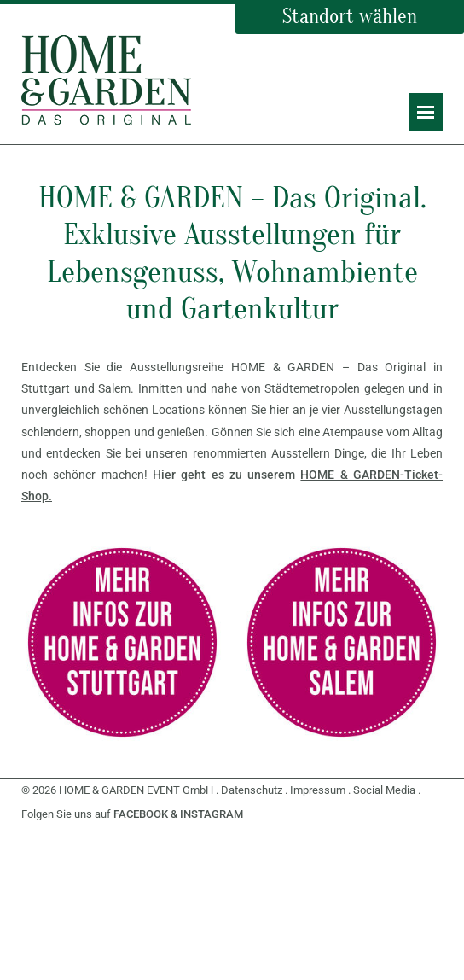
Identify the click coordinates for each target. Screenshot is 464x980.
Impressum (318, 790)
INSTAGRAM (212, 814)
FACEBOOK (141, 814)
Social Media (384, 790)
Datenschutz (252, 790)
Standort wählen (350, 17)
